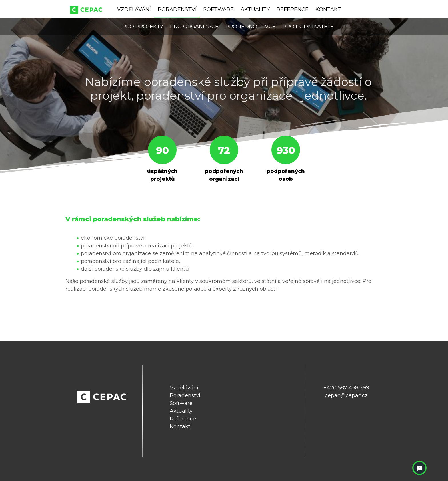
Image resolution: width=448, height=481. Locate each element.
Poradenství (177, 9)
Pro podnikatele (308, 27)
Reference (293, 9)
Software (219, 9)
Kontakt (328, 9)
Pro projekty (143, 27)
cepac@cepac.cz (346, 395)
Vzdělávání (134, 9)
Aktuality (255, 9)
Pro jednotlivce (251, 27)
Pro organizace (194, 27)
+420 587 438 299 (346, 388)
